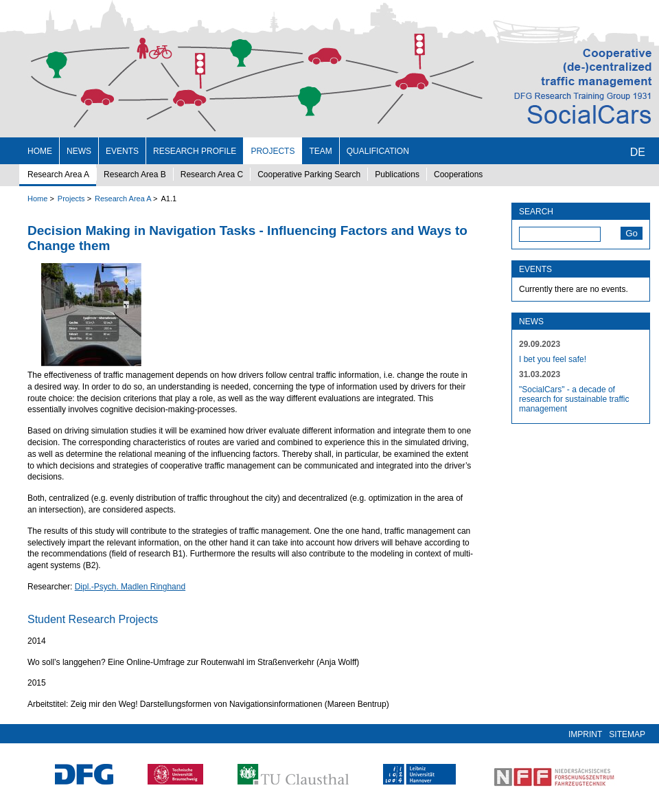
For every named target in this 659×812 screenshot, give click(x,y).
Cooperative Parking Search (309, 174)
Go (632, 233)
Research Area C (212, 174)
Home (40, 151)
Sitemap (627, 734)
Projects (273, 151)
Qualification (378, 151)
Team (320, 151)
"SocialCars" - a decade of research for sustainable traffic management (574, 399)
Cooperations (458, 174)
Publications (397, 174)
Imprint (585, 734)
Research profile (195, 151)
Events (122, 151)
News (79, 151)
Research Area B (135, 174)
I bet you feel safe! (553, 359)
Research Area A (58, 174)
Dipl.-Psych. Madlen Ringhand (130, 587)
